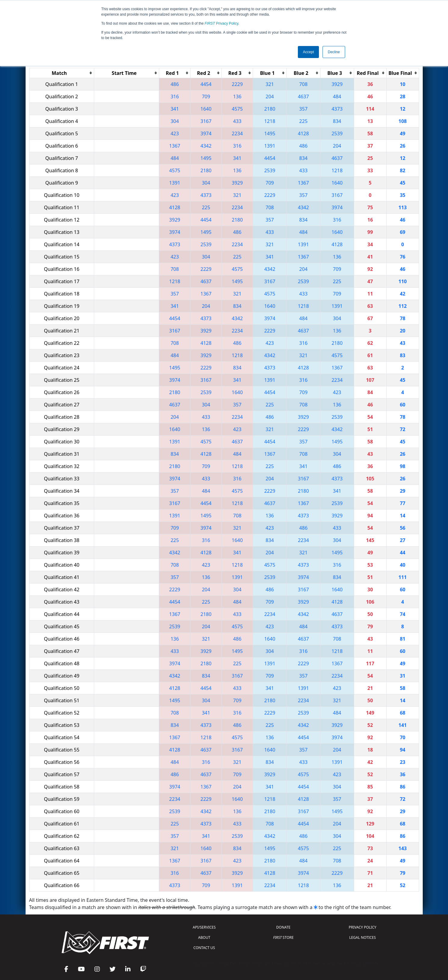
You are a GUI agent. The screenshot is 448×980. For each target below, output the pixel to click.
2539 (337, 133)
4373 (337, 109)
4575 (237, 109)
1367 (175, 146)
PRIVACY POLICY (363, 927)
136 (237, 96)
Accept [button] (309, 52)
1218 (270, 121)
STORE (283, 937)
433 (237, 121)
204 (270, 96)
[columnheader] (62, 73)
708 (303, 84)
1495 (270, 133)
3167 (206, 121)
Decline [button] (334, 52)
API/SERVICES (204, 927)
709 (206, 96)
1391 (270, 146)
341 (175, 109)
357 (303, 109)
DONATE (283, 927)
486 (175, 84)
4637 (303, 96)
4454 (206, 84)
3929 (337, 84)
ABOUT (204, 937)
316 (175, 96)
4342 (206, 146)
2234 (237, 133)
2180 (270, 109)
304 (175, 121)
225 (303, 121)
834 (337, 121)
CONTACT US (204, 948)
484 (337, 96)
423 (175, 133)
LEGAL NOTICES (363, 937)
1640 (206, 109)
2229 (237, 84)
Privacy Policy (221, 23)
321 (270, 84)
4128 (303, 133)
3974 (206, 133)
